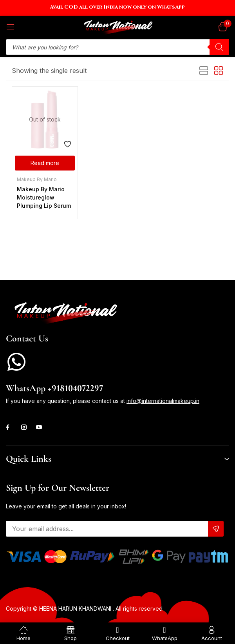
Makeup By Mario (37, 179)
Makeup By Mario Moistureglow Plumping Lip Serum (44, 197)
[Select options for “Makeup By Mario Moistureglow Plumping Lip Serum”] (45, 163)
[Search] (219, 47)
